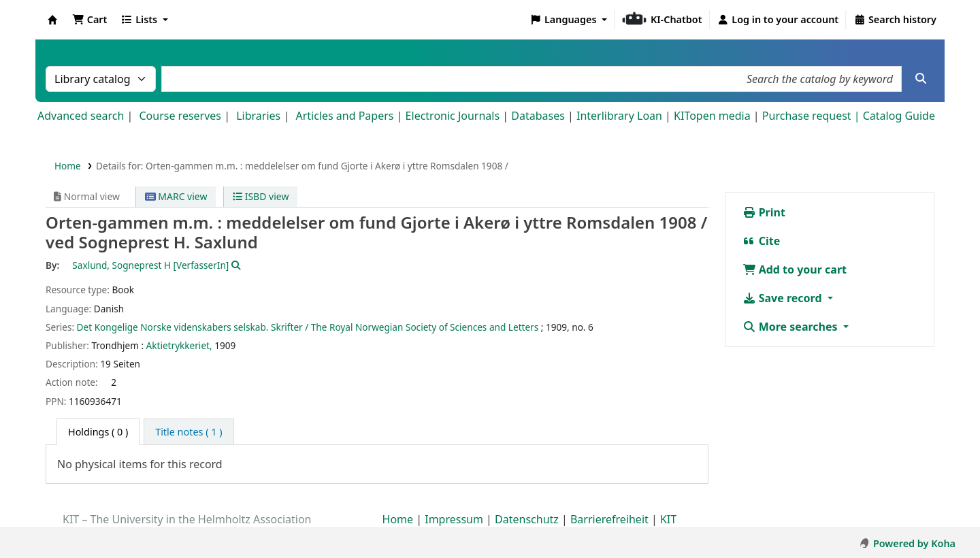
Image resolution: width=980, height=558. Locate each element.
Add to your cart (795, 269)
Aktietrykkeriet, (179, 345)
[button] (89, 20)
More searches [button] (791, 327)
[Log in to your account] (778, 20)
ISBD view (261, 196)
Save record (784, 298)
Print (764, 212)
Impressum (454, 519)
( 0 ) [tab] (98, 432)
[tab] (189, 432)
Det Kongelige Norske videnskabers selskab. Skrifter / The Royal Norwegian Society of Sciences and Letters (308, 327)
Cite (762, 241)
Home (68, 166)
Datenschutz (527, 519)
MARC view (176, 196)
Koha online (52, 20)
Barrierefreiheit (609, 519)
